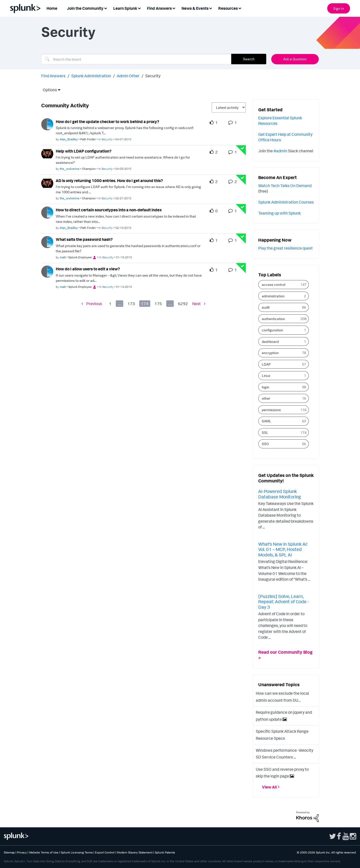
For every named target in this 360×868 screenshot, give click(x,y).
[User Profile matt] (47, 242)
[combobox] (136, 59)
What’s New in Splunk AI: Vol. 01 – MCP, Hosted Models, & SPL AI (283, 549)
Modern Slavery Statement (135, 852)
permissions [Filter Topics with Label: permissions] (271, 410)
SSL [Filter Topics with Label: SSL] (265, 432)
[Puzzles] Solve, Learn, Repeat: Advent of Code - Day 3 (284, 602)
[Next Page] (199, 303)
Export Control (105, 852)
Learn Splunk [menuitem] (125, 8)
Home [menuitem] (52, 8)
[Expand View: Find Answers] (174, 8)
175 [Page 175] (158, 304)
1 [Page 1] (110, 304)
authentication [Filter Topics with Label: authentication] (273, 319)
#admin (280, 151)
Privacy (22, 852)
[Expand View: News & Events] (210, 8)
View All (269, 787)
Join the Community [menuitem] (85, 8)
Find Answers (53, 76)
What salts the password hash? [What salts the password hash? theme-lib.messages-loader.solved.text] (84, 239)
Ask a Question (295, 59)
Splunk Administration (91, 76)
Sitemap (9, 852)
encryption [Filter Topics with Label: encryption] (270, 353)
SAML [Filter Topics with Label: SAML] (266, 421)
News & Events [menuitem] (195, 8)
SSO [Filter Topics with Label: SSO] (265, 444)
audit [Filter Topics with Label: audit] (266, 307)
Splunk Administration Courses (286, 202)
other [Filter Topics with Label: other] (266, 398)
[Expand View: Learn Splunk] (139, 8)
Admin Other (128, 76)
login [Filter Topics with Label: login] (265, 387)
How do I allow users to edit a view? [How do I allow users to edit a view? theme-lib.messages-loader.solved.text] (88, 269)
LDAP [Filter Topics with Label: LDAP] (266, 364)
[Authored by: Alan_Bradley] (69, 139)
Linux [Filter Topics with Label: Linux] (266, 375)
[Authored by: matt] (63, 257)
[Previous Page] (92, 303)
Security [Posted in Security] (107, 139)
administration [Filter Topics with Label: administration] (273, 296)
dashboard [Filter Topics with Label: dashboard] (270, 341)
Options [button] (48, 90)
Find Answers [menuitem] (159, 8)
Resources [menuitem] (228, 8)
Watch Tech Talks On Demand (285, 186)
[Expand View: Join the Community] (105, 8)
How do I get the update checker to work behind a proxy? (107, 122)
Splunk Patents (165, 852)
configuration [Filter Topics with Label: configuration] (272, 330)
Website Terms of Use (44, 852)
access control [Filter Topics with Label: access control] (273, 284)
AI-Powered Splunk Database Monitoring (280, 494)
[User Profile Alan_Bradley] (47, 124)
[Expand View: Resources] (240, 8)
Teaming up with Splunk (279, 213)
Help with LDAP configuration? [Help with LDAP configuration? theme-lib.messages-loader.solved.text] (84, 151)
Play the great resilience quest (285, 248)
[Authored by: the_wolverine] (70, 169)
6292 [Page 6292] (183, 304)
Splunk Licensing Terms (77, 852)
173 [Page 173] (131, 304)
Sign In (339, 8)
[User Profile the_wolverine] (47, 153)
